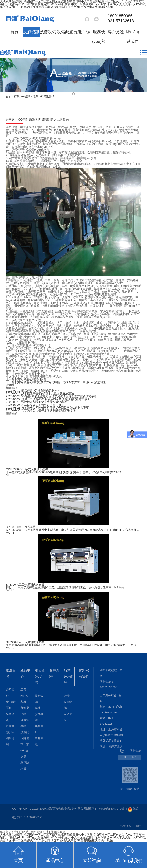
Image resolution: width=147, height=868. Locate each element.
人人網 (58, 119)
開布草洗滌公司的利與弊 (26, 379)
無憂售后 (39, 729)
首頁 (14, 32)
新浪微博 (35, 119)
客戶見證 (116, 32)
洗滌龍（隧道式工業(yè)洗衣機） (25, 744)
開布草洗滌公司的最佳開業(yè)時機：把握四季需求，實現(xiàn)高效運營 (56, 382)
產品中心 (25, 673)
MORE (10, 475)
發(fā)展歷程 (11, 705)
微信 (66, 119)
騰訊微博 (47, 119)
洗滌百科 (68, 717)
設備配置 (65, 32)
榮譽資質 (10, 717)
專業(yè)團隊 (39, 714)
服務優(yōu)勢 (99, 37)
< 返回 (10, 385)
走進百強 (82, 32)
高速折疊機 (25, 723)
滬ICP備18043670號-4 (113, 809)
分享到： (12, 119)
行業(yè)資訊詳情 (44, 96)
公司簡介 (10, 693)
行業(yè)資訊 (22, 96)
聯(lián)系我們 (133, 37)
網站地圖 (10, 741)
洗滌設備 (48, 32)
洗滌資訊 (31, 32)
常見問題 (39, 741)
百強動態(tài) (10, 729)
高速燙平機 (25, 711)
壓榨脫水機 (25, 765)
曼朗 (138, 826)
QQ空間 (23, 119)
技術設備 (39, 699)
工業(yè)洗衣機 (24, 696)
